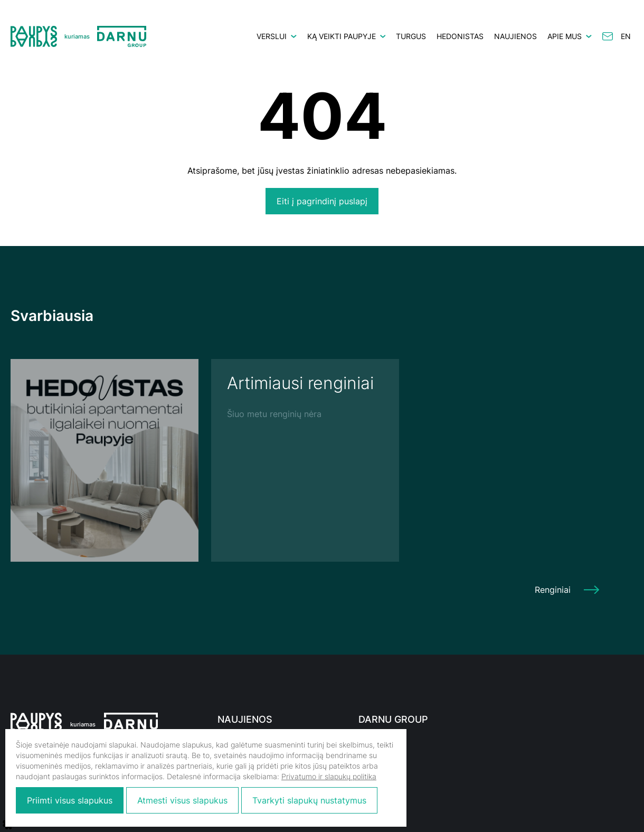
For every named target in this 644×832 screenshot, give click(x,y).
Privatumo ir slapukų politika (329, 776)
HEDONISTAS (460, 36)
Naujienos (515, 36)
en (626, 36)
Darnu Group (393, 719)
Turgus (411, 36)
